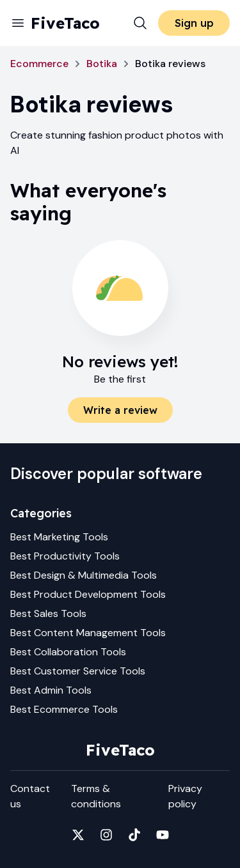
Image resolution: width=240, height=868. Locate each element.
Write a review (120, 410)
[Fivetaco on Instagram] (106, 835)
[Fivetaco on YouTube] (163, 835)
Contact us (30, 796)
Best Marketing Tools (59, 537)
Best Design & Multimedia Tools (84, 575)
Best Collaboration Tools (68, 652)
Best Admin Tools (51, 690)
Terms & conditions (96, 796)
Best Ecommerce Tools (64, 709)
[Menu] (18, 23)
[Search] (140, 23)
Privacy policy (185, 796)
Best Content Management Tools (88, 633)
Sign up (194, 23)
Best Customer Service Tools (78, 671)
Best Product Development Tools (88, 594)
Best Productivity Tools (65, 556)
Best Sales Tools (48, 613)
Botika (102, 64)
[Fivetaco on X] (78, 835)
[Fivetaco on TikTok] (134, 835)
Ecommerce (39, 64)
